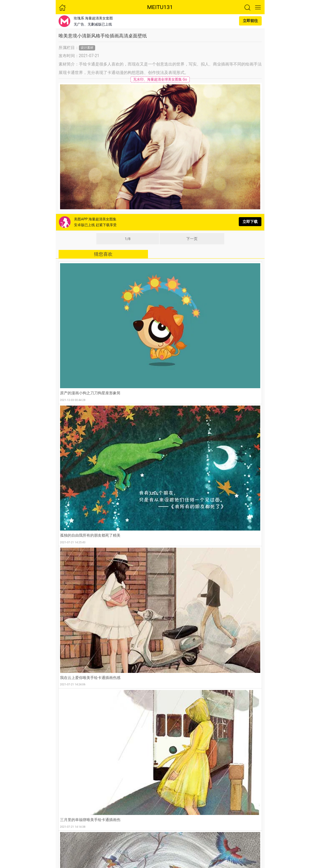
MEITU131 (160, 7)
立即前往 (250, 21)
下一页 (192, 239)
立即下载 (250, 222)
